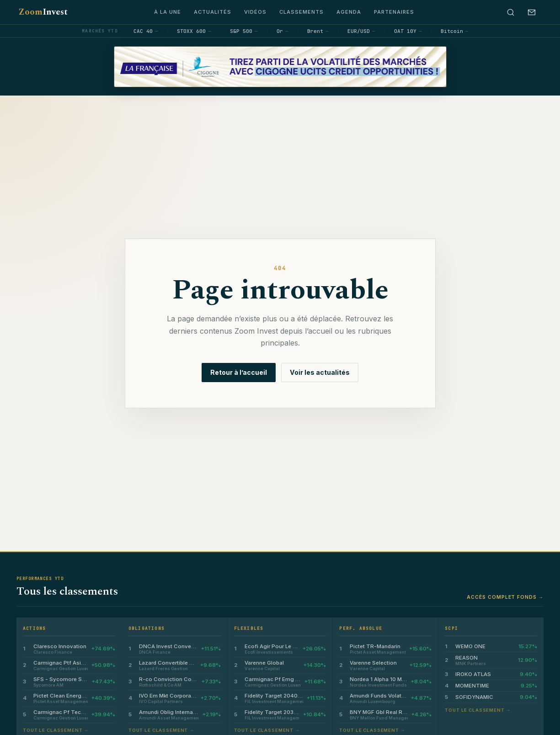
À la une (168, 12)
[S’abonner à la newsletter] (532, 12)
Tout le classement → (56, 730)
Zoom (43, 12)
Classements (301, 12)
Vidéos (255, 12)
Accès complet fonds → (505, 597)
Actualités (213, 12)
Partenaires (394, 12)
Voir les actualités (320, 372)
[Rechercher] (511, 12)
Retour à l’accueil (239, 372)
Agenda (349, 12)
